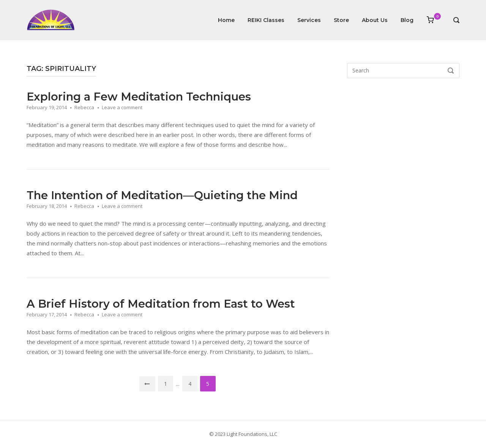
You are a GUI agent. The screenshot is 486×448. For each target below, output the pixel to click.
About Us (375, 20)
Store (341, 20)
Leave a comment (122, 107)
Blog (407, 20)
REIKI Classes (266, 20)
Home (226, 20)
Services (309, 20)
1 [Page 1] (166, 384)
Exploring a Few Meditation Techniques (139, 97)
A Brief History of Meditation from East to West (161, 304)
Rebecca (84, 107)
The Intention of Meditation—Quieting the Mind (162, 195)
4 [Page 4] (190, 384)
